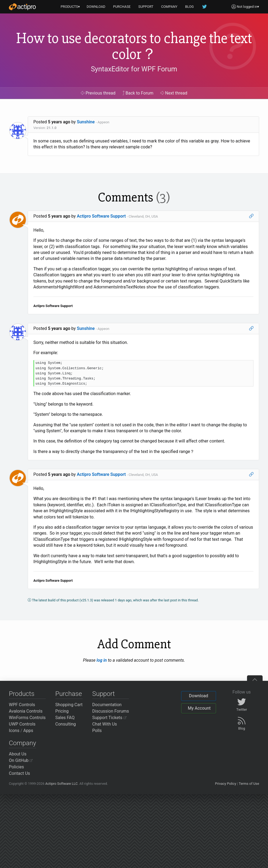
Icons (14, 731)
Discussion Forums (111, 711)
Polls (97, 731)
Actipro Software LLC (61, 784)
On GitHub (21, 760)
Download (198, 696)
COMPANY (169, 7)
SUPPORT (146, 7)
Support (104, 694)
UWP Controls (22, 724)
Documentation (107, 705)
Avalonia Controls (26, 711)
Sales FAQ (65, 718)
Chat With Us (105, 724)
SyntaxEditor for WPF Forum (134, 69)
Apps (28, 731)
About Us (18, 754)
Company (22, 743)
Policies (16, 767)
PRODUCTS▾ (70, 7)
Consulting (66, 724)
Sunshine (86, 122)
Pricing (62, 711)
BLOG (189, 7)
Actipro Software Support (101, 216)
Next (174, 93)
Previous (98, 93)
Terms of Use (249, 784)
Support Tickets (109, 718)
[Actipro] (22, 7)
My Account (199, 708)
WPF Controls (22, 705)
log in (102, 660)
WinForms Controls (27, 718)
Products (22, 694)
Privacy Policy (226, 784)
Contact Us (20, 773)
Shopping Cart (69, 705)
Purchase (69, 694)
